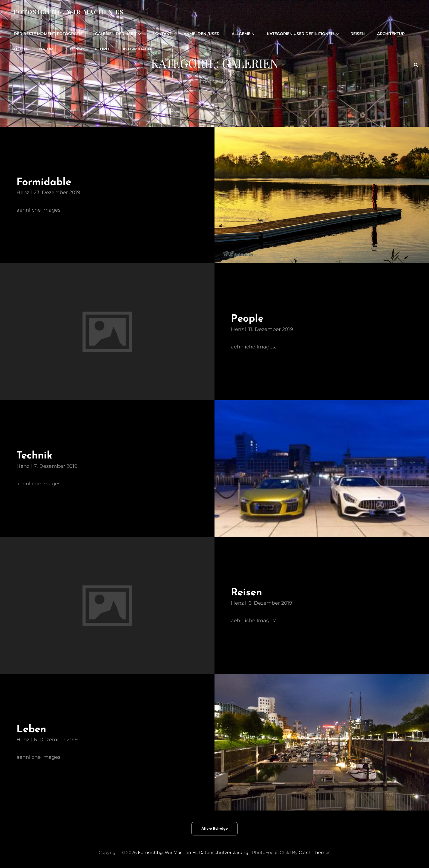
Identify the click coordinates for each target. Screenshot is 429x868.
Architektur (391, 34)
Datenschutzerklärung (224, 853)
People (247, 319)
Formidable (44, 182)
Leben (20, 49)
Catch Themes (315, 853)
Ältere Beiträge (215, 829)
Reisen (358, 34)
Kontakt (162, 34)
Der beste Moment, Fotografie (48, 34)
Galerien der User (118, 34)
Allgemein (243, 34)
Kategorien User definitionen (303, 34)
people (103, 49)
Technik (74, 49)
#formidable (138, 49)
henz (23, 192)
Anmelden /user (202, 34)
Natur (46, 49)
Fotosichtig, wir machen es (69, 12)
